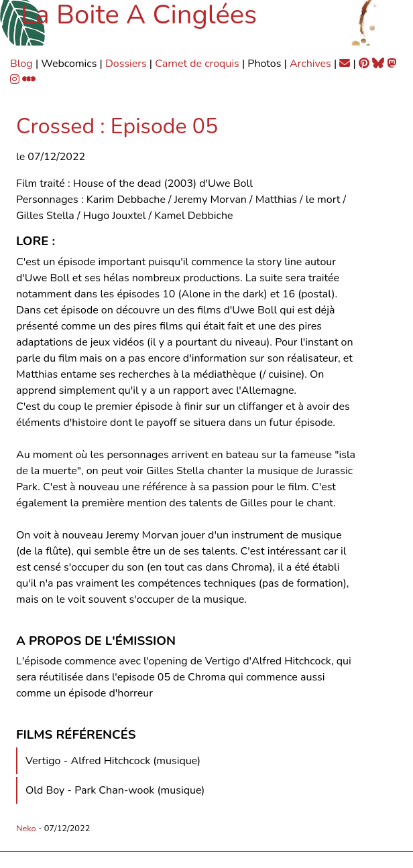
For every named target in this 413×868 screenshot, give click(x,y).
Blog (21, 64)
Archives (310, 64)
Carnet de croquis (197, 64)
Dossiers (126, 64)
